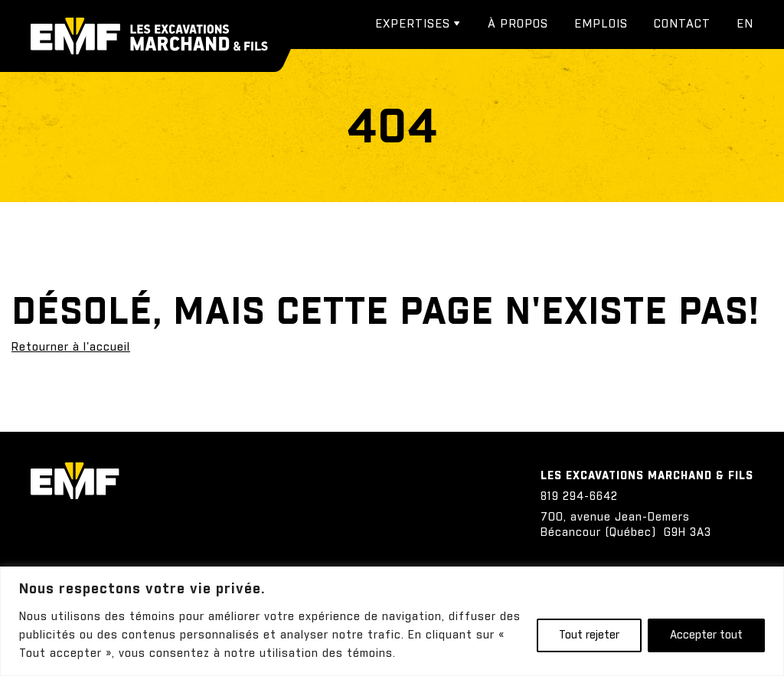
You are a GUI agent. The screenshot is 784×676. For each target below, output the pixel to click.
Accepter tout (706, 635)
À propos (518, 24)
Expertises (413, 24)
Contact (682, 24)
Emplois (601, 24)
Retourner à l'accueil (71, 348)
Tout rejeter (589, 635)
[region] (392, 621)
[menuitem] (745, 24)
